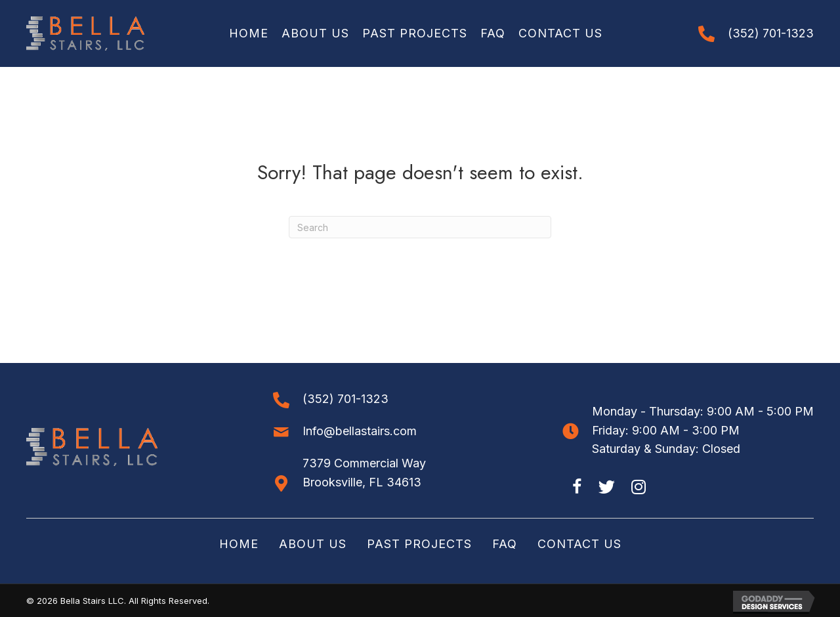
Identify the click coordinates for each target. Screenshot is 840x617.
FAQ (505, 544)
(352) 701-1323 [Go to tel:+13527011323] (771, 33)
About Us (313, 544)
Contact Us (579, 544)
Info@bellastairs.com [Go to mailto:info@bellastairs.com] (360, 431)
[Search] (420, 227)
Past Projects (419, 544)
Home (239, 544)
